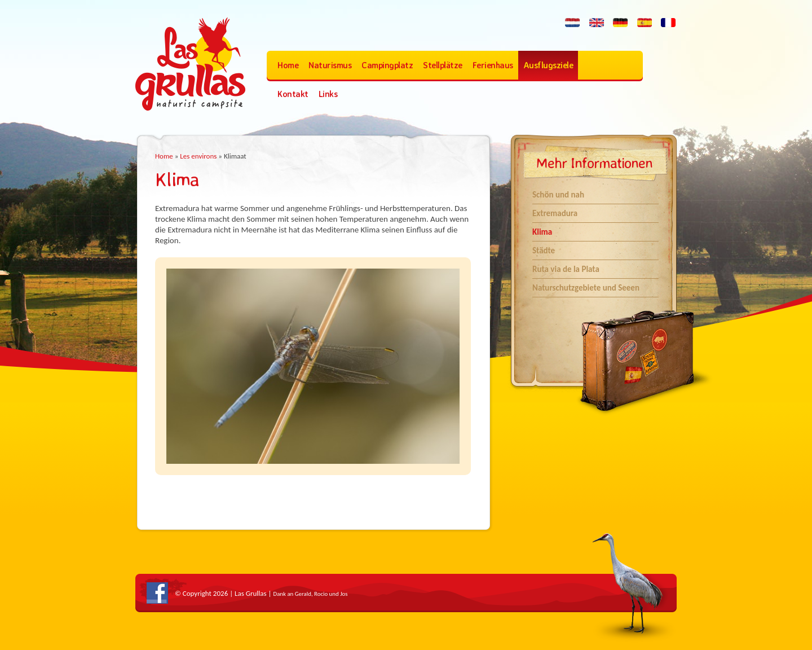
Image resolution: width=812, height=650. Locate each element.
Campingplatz (387, 65)
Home (288, 65)
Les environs (198, 156)
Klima (542, 232)
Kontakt (293, 94)
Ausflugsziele (548, 65)
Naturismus (330, 65)
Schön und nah (558, 195)
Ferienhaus (493, 65)
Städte (544, 251)
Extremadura (555, 213)
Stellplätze (443, 65)
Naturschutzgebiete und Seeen (586, 288)
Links (328, 94)
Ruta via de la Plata (566, 269)
